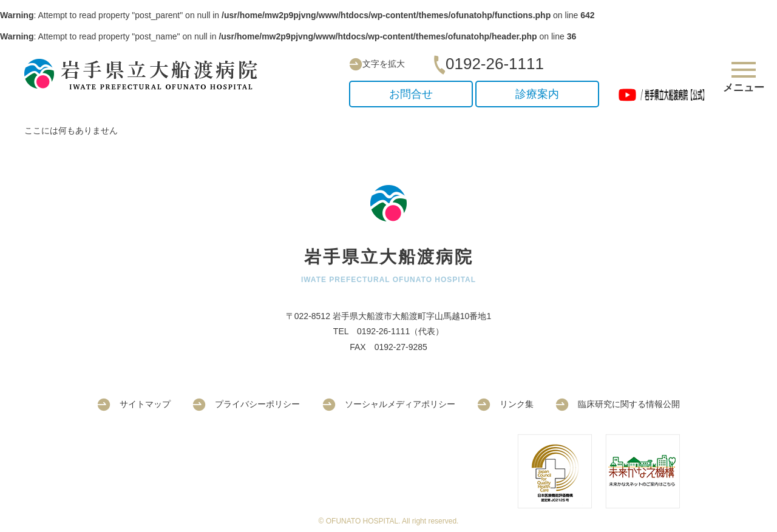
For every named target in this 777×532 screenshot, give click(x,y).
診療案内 (537, 94)
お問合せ (411, 94)
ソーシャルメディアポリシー (389, 404)
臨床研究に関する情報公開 (618, 404)
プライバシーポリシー (246, 404)
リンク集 (505, 404)
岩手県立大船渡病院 (146, 74)
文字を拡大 (377, 64)
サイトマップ (134, 404)
